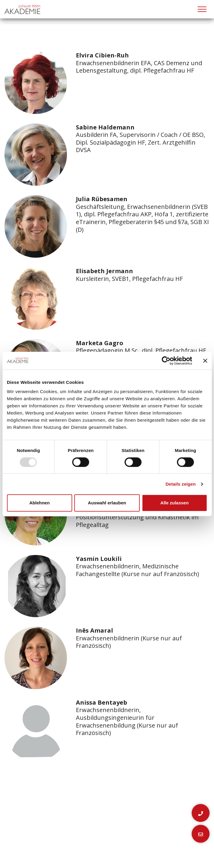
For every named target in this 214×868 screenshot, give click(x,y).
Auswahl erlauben (107, 503)
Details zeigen (181, 484)
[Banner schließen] (205, 361)
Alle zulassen (175, 503)
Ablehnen (40, 503)
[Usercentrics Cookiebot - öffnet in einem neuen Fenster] (166, 361)
